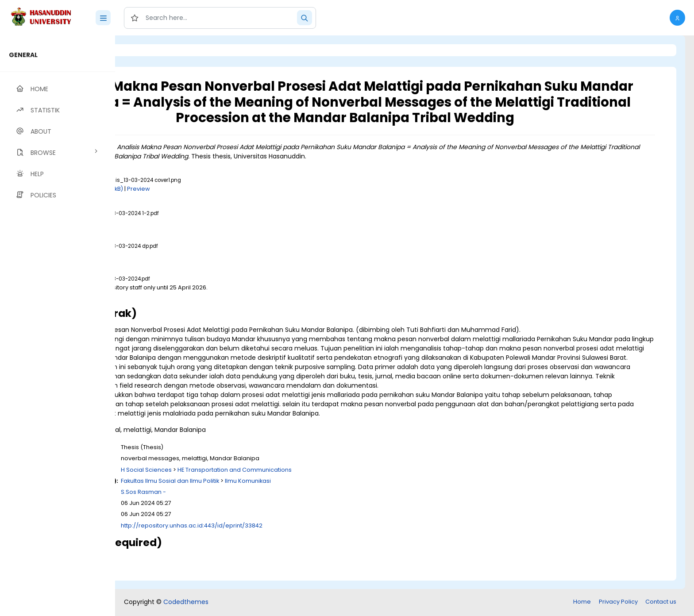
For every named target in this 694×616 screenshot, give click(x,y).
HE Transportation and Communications (345, 479)
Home (582, 603)
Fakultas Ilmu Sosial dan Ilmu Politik (281, 490)
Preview (249, 189)
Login (153, 50)
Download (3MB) (194, 296)
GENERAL (23, 55)
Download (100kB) (208, 189)
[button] (677, 18)
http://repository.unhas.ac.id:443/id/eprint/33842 (302, 535)
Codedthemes (186, 603)
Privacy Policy (618, 603)
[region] (58, 326)
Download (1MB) (193, 222)
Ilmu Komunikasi (359, 490)
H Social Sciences (257, 479)
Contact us (661, 603)
